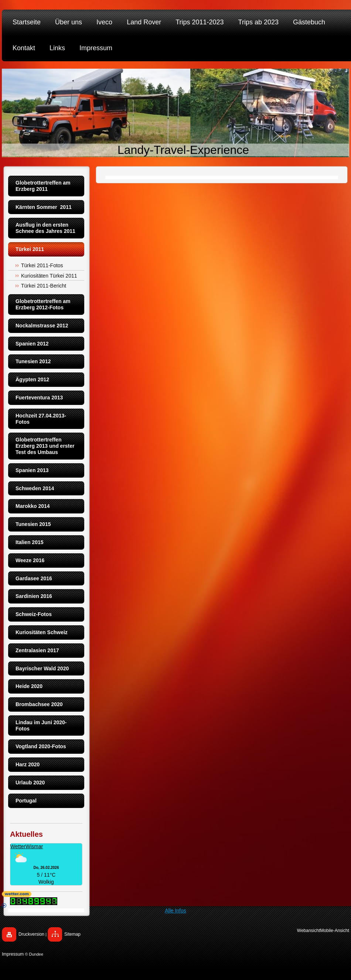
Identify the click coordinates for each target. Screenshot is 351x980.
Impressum (13, 954)
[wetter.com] (175, 894)
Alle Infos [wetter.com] (94, 908)
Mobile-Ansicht (335, 931)
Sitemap (72, 934)
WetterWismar (27, 846)
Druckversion (31, 934)
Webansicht (309, 931)
